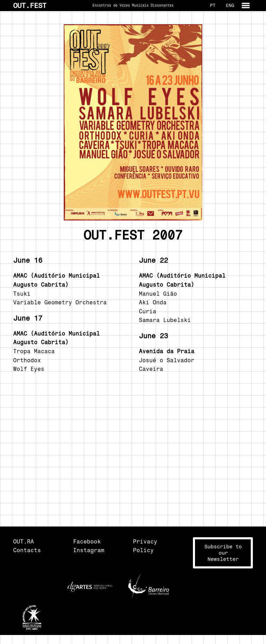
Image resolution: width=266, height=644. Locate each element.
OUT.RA (24, 542)
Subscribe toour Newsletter (223, 553)
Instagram (89, 550)
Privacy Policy (145, 546)
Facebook (87, 542)
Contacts (27, 550)
